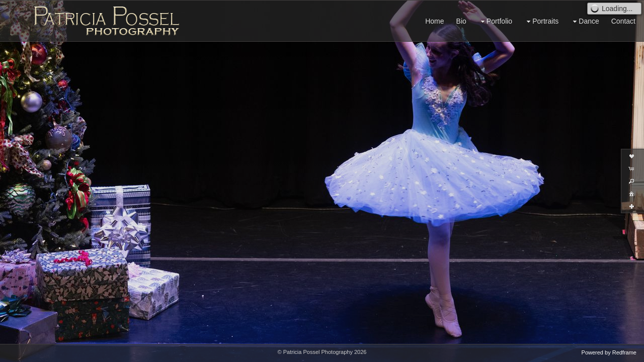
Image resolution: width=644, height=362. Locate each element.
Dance (585, 21)
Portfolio (495, 21)
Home (434, 21)
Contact (623, 21)
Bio (461, 21)
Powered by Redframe (609, 352)
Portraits (541, 21)
